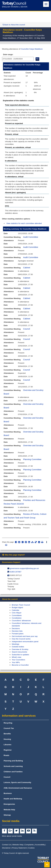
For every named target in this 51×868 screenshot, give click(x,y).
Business (8, 793)
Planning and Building (13, 761)
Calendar (15, 610)
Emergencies (9, 804)
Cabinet (27, 268)
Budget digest (17, 607)
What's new (17, 657)
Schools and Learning (13, 766)
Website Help (9, 810)
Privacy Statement (19, 848)
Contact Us (7, 845)
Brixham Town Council (21, 605)
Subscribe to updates (20, 655)
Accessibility (40, 845)
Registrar (8, 750)
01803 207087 (15, 572)
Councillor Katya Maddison (32, 49)
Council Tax (9, 728)
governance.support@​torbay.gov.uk (24, 568)
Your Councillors (18, 660)
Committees (17, 615)
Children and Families (13, 772)
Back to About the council (14, 25)
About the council (10, 599)
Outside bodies (18, 647)
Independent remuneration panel (25, 642)
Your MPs (16, 662)
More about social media (12, 836)
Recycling (8, 723)
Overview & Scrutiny (20, 649)
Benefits (7, 734)
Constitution (17, 618)
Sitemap (7, 815)
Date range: (8, 54)
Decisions (16, 628)
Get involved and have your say (25, 636)
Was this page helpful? (13, 555)
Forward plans (18, 634)
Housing (7, 739)
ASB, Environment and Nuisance (18, 788)
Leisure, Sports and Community (17, 782)
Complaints (29, 845)
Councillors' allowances (21, 621)
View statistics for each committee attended (24, 223)
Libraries (8, 745)
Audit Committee (31, 237)
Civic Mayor (17, 613)
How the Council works (21, 639)
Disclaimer (6, 848)
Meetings (15, 644)
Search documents (19, 652)
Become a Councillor (20, 665)
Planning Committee (32, 459)
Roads (6, 755)
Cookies (31, 848)
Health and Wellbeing (13, 799)
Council (27, 329)
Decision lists (17, 631)
